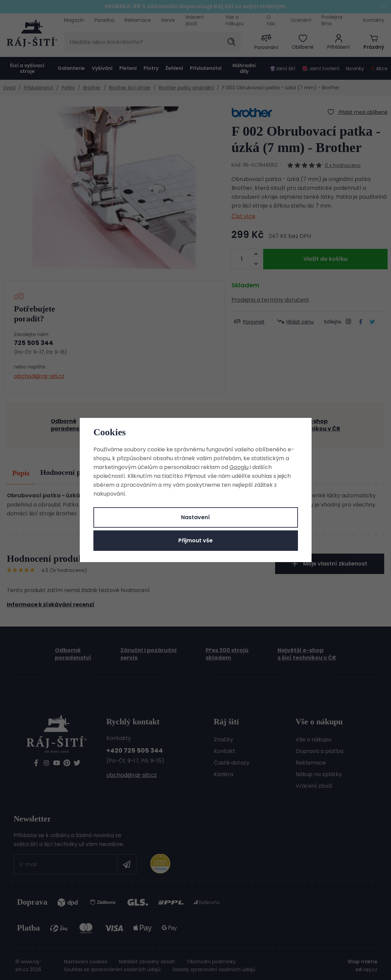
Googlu (239, 467)
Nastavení (195, 517)
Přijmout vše (195, 540)
